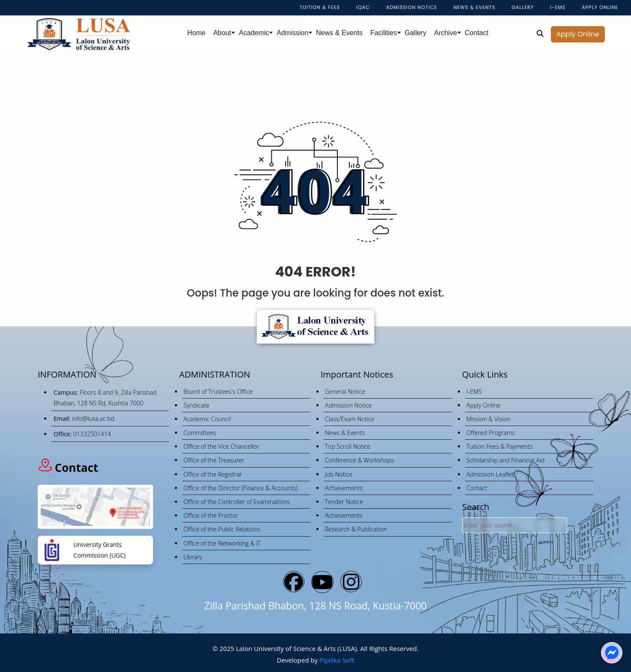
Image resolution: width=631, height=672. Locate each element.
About (222, 33)
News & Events (339, 33)
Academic (254, 33)
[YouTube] (322, 582)
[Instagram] (351, 582)
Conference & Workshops (359, 460)
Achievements (344, 488)
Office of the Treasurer (214, 460)
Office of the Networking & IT (222, 543)
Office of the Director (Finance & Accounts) (240, 488)
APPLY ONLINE (600, 7)
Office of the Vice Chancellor (221, 446)
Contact (476, 33)
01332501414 (92, 434)
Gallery (523, 7)
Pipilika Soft (337, 660)
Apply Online (578, 34)
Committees (200, 433)
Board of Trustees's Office (218, 391)
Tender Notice (344, 502)
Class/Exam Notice (350, 419)
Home (197, 33)
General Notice (345, 391)
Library (193, 557)
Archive (446, 33)
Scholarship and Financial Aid (505, 460)
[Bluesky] (294, 582)
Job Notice (339, 474)
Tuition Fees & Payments (500, 446)
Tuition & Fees (320, 7)
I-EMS (558, 7)
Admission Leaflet (490, 474)
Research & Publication (356, 529)
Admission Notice (412, 7)
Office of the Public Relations (222, 529)
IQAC (363, 7)
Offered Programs (491, 433)
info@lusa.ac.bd (93, 418)
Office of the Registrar (213, 474)
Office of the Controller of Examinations (236, 502)
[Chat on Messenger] (612, 653)
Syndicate (196, 405)
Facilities (384, 33)
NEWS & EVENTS (475, 7)
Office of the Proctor (211, 515)
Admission (292, 33)
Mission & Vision (488, 419)
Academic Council (207, 419)
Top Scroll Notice (348, 446)
